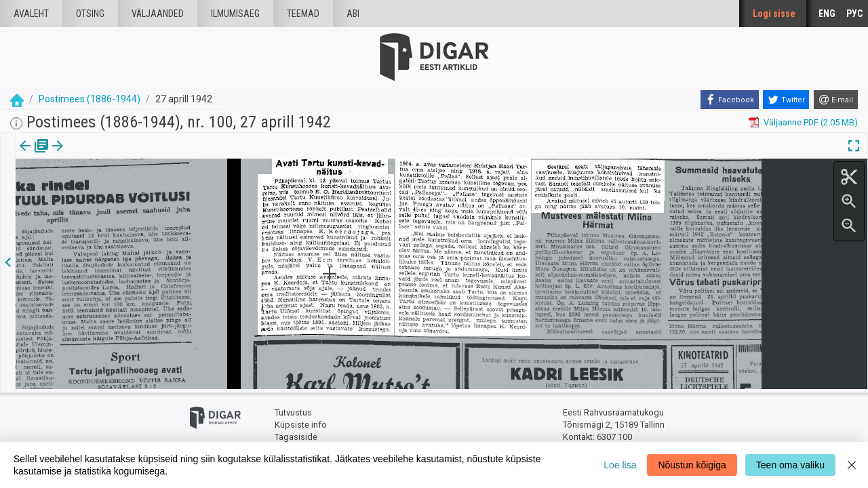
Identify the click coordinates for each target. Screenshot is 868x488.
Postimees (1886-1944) (90, 99)
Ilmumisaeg (235, 14)
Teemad (303, 14)
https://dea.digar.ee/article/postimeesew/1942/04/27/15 (127, 192)
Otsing (90, 14)
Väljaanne (34, 155)
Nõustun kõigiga (692, 465)
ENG (827, 14)
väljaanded (158, 14)
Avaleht (31, 14)
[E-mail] (836, 100)
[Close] (852, 465)
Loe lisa (620, 465)
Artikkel (95, 155)
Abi (353, 14)
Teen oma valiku (790, 465)
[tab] (34, 156)
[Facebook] (730, 100)
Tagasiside (296, 434)
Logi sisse (774, 14)
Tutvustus (293, 410)
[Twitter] (786, 100)
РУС (854, 14)
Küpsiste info (301, 422)
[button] (116, 155)
